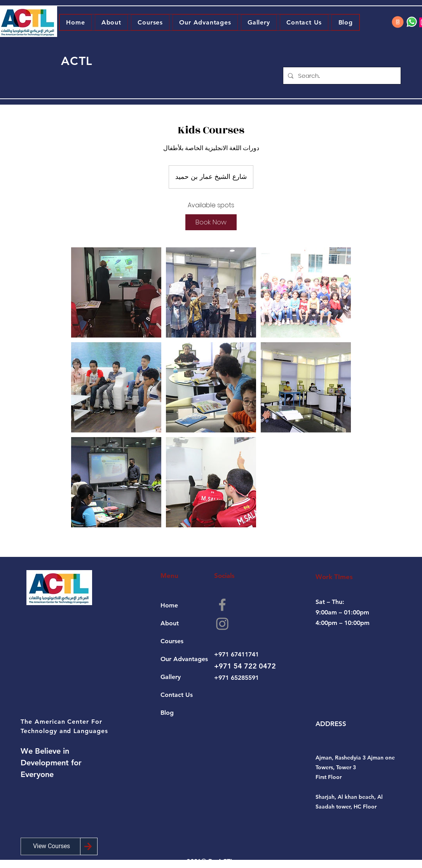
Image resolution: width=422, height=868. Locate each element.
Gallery (171, 677)
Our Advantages (184, 659)
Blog (167, 713)
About (170, 623)
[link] (211, 222)
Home (169, 605)
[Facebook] (222, 605)
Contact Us (177, 695)
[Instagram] (222, 624)
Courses (172, 641)
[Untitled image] (116, 292)
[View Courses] (51, 846)
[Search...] (341, 76)
